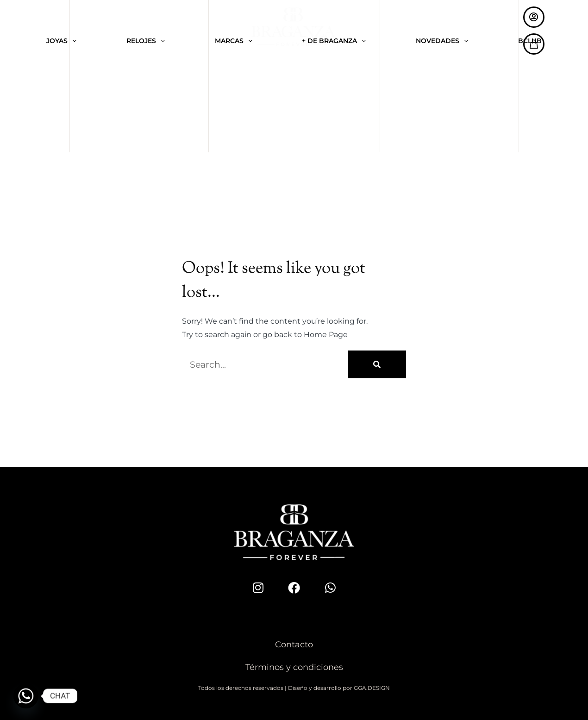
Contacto (294, 645)
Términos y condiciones (294, 667)
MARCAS (234, 41)
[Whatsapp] (26, 696)
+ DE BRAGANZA (334, 41)
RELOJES (146, 41)
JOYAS (61, 41)
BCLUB (530, 41)
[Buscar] (377, 364)
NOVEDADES (442, 41)
